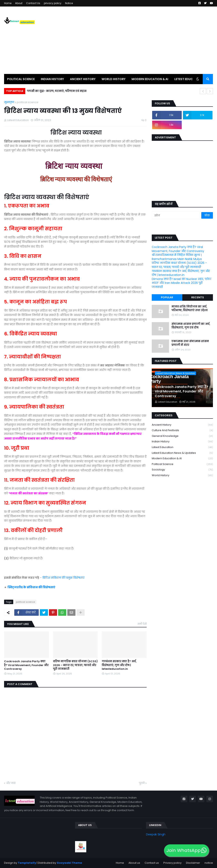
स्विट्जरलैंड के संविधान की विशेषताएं (31, 587)
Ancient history (182, 425)
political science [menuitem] (21, 79)
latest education (182, 447)
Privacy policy (172, 863)
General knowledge (182, 436)
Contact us (152, 863)
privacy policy (53, 3)
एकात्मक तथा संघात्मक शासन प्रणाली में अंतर (190, 343)
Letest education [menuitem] (188, 79)
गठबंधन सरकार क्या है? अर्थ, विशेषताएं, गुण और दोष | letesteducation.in (119, 665)
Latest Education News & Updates (182, 453)
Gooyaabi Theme (69, 863)
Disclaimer (193, 863)
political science (28, 102)
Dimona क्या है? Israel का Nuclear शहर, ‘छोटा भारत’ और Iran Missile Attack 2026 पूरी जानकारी (181, 283)
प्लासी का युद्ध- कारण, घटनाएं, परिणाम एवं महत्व (57, 91)
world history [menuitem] (113, 79)
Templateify (27, 863)
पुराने (142, 783)
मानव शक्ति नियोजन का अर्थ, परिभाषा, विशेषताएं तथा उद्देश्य (190, 308)
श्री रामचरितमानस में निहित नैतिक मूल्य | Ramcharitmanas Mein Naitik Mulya (177, 257)
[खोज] (177, 215)
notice (209, 863)
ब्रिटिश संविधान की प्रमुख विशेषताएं (64, 578)
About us (134, 863)
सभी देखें (142, 624)
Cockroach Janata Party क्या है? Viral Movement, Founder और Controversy (26, 665)
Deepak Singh (156, 834)
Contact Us (33, 3)
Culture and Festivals (182, 430)
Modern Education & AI (182, 459)
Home (8, 3)
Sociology (182, 470)
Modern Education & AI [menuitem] (150, 79)
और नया (11, 783)
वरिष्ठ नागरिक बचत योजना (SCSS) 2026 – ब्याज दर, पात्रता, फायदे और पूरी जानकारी (75, 665)
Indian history (182, 442)
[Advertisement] (139, 40)
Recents (198, 297)
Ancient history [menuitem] (83, 79)
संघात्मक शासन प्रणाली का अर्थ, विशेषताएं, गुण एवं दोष (191, 326)
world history (182, 475)
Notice (69, 3)
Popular (167, 297)
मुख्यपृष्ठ (9, 102)
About (19, 3)
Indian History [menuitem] (52, 79)
